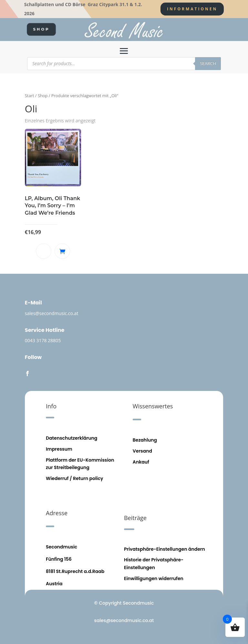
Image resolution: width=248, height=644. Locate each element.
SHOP (41, 29)
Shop (43, 96)
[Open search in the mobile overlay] (124, 64)
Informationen (192, 9)
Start (30, 96)
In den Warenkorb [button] (62, 251)
